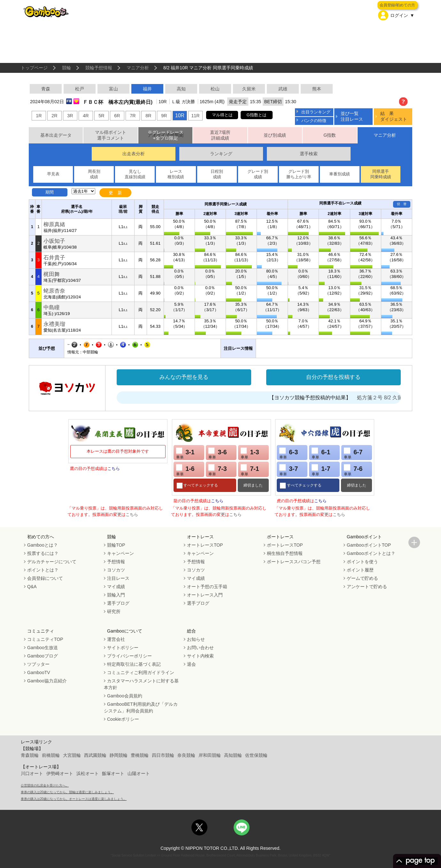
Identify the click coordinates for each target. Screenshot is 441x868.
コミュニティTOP (45, 639)
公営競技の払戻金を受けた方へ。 (45, 785)
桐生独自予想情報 (285, 553)
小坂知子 (54, 241)
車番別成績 (340, 174)
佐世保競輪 (256, 755)
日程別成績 (217, 174)
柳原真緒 (54, 224)
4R (86, 116)
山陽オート (139, 773)
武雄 (283, 89)
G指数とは (257, 115)
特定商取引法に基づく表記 (134, 664)
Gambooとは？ (43, 545)
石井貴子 (54, 258)
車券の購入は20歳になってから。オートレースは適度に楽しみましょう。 (74, 799)
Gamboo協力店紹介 (47, 681)
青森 (46, 89)
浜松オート (88, 773)
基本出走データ (56, 135)
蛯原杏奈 (54, 291)
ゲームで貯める (362, 578)
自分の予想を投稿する (333, 377)
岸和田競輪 (210, 755)
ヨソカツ (116, 570)
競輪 (66, 68)
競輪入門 (116, 595)
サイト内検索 (200, 656)
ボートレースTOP (285, 545)
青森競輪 (30, 755)
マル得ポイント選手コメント (111, 135)
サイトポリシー (123, 648)
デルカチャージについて (52, 562)
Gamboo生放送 (43, 648)
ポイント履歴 (360, 570)
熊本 (317, 89)
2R (54, 116)
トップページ (34, 68)
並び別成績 (275, 135)
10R (180, 115)
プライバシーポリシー (129, 656)
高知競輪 (233, 755)
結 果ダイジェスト (394, 116)
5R (101, 116)
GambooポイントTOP (369, 545)
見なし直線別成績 (135, 174)
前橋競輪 (51, 755)
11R (195, 116)
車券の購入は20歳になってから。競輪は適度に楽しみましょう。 (67, 792)
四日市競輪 (163, 755)
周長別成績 (94, 174)
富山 (113, 89)
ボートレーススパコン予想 (294, 562)
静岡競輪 (119, 755)
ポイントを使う (362, 562)
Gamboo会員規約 (125, 696)
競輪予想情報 (99, 68)
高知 (181, 89)
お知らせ (196, 639)
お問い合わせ (200, 648)
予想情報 (116, 562)
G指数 (330, 135)
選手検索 (309, 154)
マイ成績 (116, 587)
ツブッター (38, 664)
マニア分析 (138, 68)
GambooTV (39, 672)
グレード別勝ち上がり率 (299, 174)
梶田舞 (52, 274)
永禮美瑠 (54, 324)
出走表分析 (134, 154)
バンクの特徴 (314, 121)
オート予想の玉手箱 (207, 587)
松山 (215, 89)
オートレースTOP (205, 545)
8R (148, 116)
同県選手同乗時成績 (381, 174)
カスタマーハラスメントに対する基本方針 (141, 684)
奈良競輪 (186, 755)
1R (39, 116)
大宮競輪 (72, 755)
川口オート (32, 773)
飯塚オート (113, 773)
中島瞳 (52, 307)
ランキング (221, 154)
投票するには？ (43, 553)
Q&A (32, 587)
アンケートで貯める (367, 587)
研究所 (114, 611)
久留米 (249, 89)
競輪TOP (116, 545)
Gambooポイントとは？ (371, 553)
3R (70, 116)
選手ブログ (118, 603)
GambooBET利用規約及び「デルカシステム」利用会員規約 (141, 707)
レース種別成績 (176, 174)
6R (117, 116)
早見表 (53, 174)
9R (164, 116)
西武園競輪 (95, 755)
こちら (114, 469)
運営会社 (116, 639)
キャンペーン (120, 553)
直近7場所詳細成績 (220, 135)
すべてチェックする (200, 485)
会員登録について (45, 578)
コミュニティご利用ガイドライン (141, 672)
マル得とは (222, 115)
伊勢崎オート (60, 773)
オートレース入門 (205, 595)
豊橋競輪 (140, 755)
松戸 (80, 89)
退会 (191, 664)
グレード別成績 (258, 174)
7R (133, 116)
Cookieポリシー (123, 719)
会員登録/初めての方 (397, 5)
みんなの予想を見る (184, 377)
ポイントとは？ (43, 570)
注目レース (118, 578)
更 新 (115, 193)
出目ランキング (316, 112)
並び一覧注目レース (352, 116)
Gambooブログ (43, 656)
